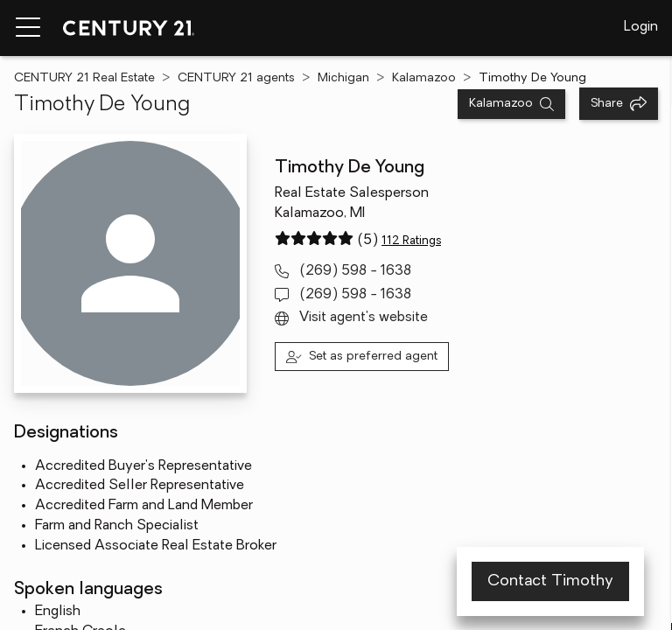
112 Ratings (411, 241)
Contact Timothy (550, 581)
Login (641, 27)
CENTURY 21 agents (236, 78)
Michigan (343, 78)
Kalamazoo (424, 78)
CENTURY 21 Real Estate (84, 78)
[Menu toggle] (28, 28)
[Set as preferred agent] (362, 357)
